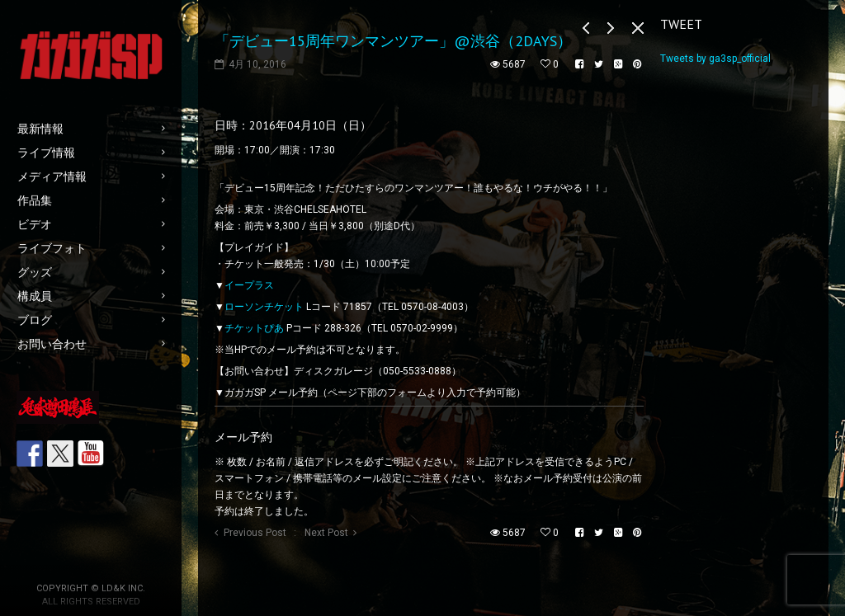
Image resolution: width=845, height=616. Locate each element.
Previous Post (255, 533)
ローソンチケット (264, 307)
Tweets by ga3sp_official (715, 59)
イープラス (249, 285)
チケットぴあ (254, 328)
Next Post (326, 533)
